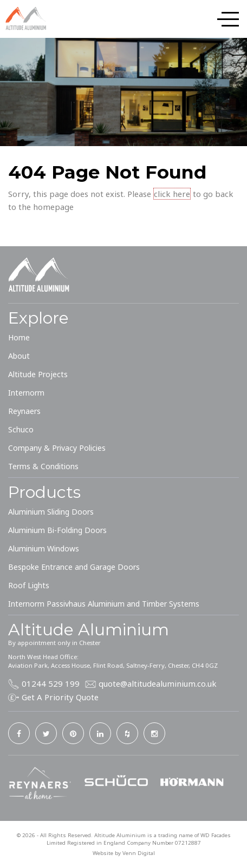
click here (172, 194)
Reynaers (24, 411)
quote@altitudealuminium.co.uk (158, 683)
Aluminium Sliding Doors (51, 512)
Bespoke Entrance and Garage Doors (74, 567)
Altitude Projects (38, 374)
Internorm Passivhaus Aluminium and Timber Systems (104, 604)
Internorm (26, 393)
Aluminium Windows (44, 548)
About (19, 356)
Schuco (21, 429)
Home (19, 337)
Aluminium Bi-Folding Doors (57, 530)
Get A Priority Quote (60, 697)
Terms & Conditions (43, 466)
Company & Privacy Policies (57, 448)
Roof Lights (29, 585)
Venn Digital (139, 853)
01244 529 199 (51, 683)
